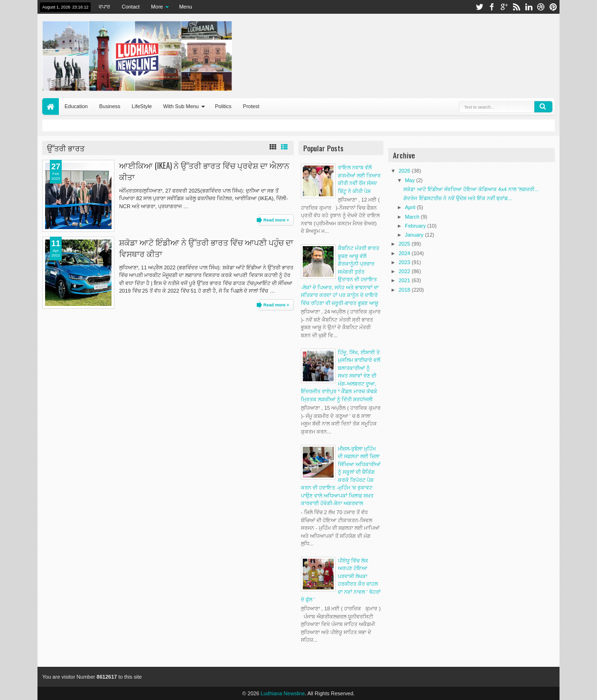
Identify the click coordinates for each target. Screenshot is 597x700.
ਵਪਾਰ (104, 7)
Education (76, 106)
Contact (131, 7)
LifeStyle (142, 106)
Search (543, 107)
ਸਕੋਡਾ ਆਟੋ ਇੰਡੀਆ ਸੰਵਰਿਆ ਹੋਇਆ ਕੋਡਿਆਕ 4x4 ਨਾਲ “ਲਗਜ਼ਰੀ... (471, 189)
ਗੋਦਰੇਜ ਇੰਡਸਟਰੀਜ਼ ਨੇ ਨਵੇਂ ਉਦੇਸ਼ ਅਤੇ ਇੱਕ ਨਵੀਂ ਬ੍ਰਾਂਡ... (458, 198)
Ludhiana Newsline (283, 693)
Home (51, 106)
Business (110, 106)
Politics (223, 106)
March (413, 217)
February (416, 226)
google (504, 7)
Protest (251, 106)
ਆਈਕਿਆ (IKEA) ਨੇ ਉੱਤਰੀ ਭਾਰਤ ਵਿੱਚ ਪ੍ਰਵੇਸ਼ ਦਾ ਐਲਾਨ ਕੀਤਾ (204, 171)
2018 (405, 290)
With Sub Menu (181, 106)
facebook (492, 7)
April (411, 207)
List (284, 147)
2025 (405, 244)
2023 (405, 262)
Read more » (276, 220)
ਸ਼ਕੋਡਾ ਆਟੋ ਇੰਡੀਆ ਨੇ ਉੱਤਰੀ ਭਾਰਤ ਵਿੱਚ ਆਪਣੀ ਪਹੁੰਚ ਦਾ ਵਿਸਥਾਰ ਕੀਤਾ (206, 248)
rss (516, 7)
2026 (405, 171)
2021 (405, 280)
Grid (273, 147)
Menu (186, 7)
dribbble (541, 7)
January (415, 235)
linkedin (529, 7)
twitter (479, 7)
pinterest (553, 7)
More (157, 7)
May (410, 180)
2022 (405, 271)
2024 (405, 253)
